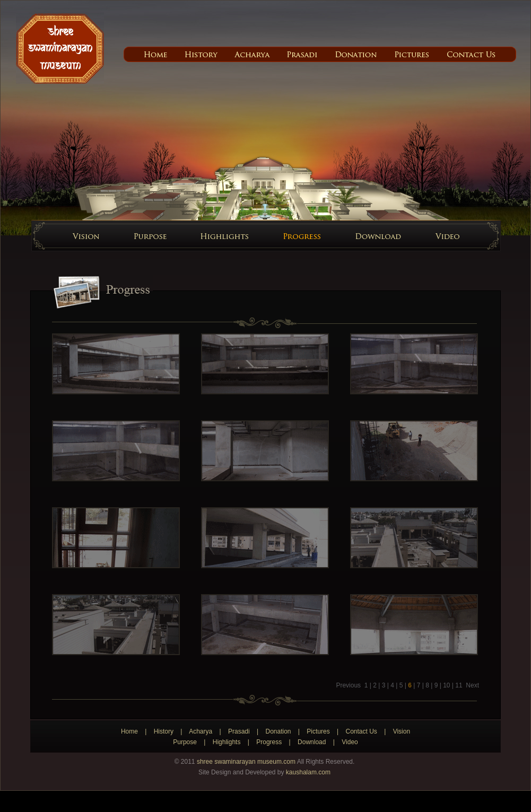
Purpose (185, 742)
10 (446, 685)
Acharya (201, 731)
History (164, 731)
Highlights (227, 742)
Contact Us (361, 731)
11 (459, 685)
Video (350, 742)
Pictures (318, 731)
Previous (348, 685)
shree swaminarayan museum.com (246, 762)
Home (129, 731)
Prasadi (239, 731)
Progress (269, 742)
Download (312, 742)
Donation (278, 731)
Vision (402, 731)
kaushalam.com (308, 772)
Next (472, 685)
